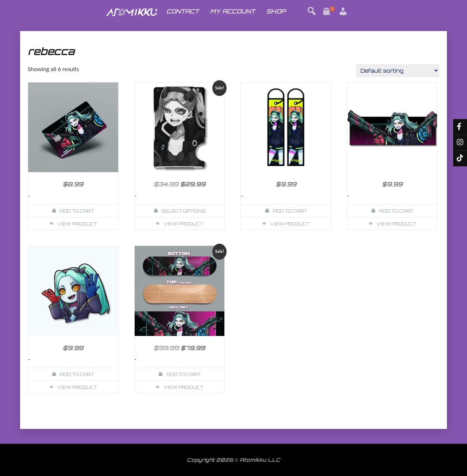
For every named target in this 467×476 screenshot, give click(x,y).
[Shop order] (398, 71)
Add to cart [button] (77, 211)
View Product (77, 224)
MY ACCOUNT (233, 11)
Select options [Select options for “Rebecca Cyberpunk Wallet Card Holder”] (184, 211)
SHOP (276, 11)
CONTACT (183, 11)
